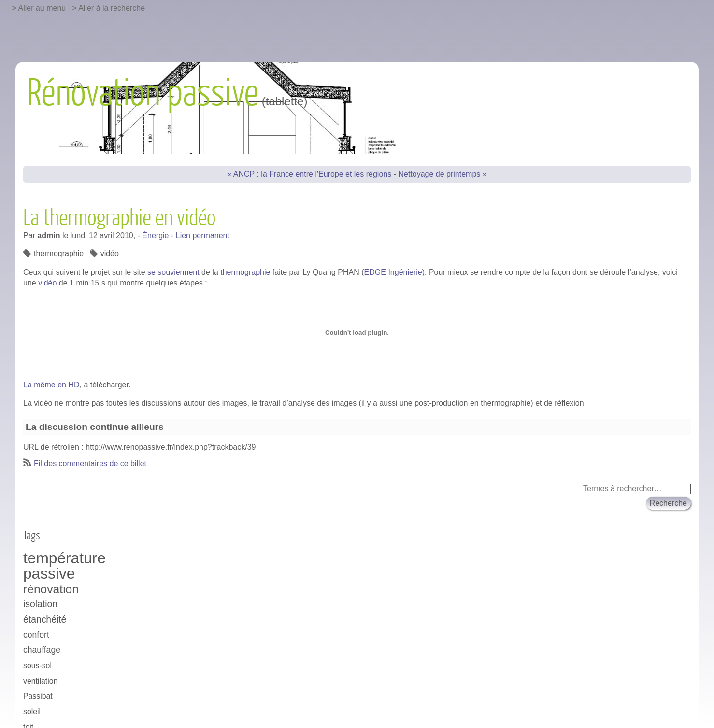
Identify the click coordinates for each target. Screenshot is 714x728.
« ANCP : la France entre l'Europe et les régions (309, 174)
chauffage (42, 650)
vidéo (47, 283)
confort (36, 635)
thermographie (245, 272)
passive (49, 574)
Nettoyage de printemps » (442, 174)
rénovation (51, 589)
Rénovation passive (143, 94)
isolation (40, 604)
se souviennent (173, 272)
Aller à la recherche (112, 8)
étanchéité (45, 619)
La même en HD (51, 385)
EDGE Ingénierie (393, 272)
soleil (32, 711)
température (64, 558)
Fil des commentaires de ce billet (90, 464)
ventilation (40, 681)
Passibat (38, 696)
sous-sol (37, 665)
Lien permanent (203, 236)
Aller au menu (42, 8)
